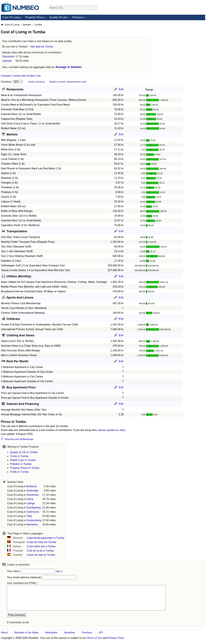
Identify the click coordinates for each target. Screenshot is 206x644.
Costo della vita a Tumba (41, 546)
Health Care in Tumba (23, 460)
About (4, 632)
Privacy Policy (116, 638)
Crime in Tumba (19, 456)
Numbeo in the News (26, 632)
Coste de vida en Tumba (41, 555)
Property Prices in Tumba (25, 468)
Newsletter (51, 632)
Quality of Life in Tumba (24, 452)
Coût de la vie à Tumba (40, 551)
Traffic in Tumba (19, 472)
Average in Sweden (69, 67)
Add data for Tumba (42, 47)
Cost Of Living (11, 17)
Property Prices (35, 17)
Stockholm (8, 57)
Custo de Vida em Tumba (41, 542)
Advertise (70, 632)
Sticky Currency (37, 82)
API (101, 632)
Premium (78, 17)
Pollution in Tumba (21, 464)
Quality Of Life (58, 17)
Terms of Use (95, 638)
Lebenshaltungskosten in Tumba (45, 538)
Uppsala (7, 61)
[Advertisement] (181, 43)
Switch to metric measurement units (68, 82)
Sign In (59, 571)
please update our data (112, 430)
